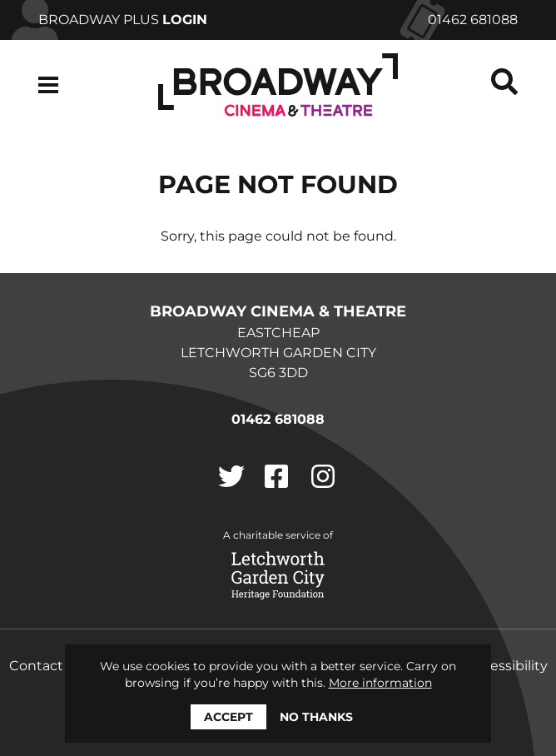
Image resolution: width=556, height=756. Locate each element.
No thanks (316, 717)
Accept (228, 717)
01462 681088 (473, 20)
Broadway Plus (123, 20)
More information (380, 683)
